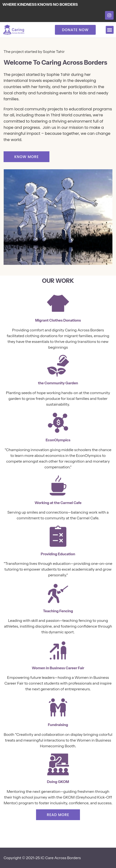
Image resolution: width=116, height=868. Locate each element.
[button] (110, 30)
